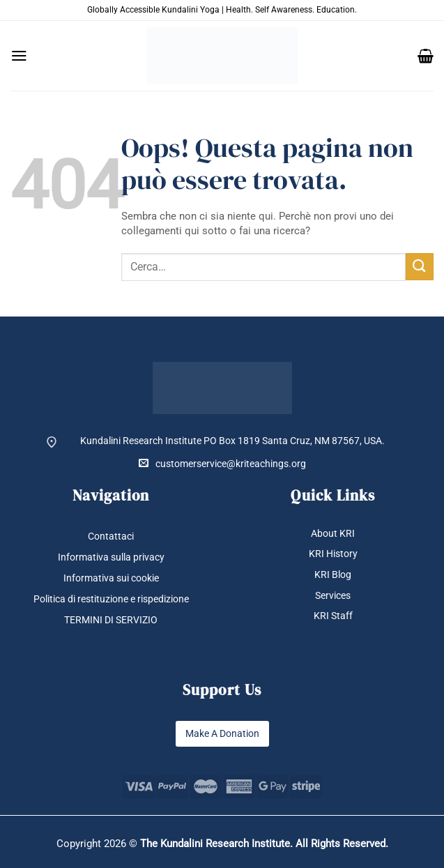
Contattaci (111, 536)
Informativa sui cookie (111, 578)
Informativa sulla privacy (111, 557)
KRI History (333, 554)
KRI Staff (333, 616)
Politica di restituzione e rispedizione (111, 599)
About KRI (333, 533)
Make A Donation (222, 733)
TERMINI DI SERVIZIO (111, 620)
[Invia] (420, 267)
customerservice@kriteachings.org (222, 463)
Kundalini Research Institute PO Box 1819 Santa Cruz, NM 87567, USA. (232, 441)
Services (333, 595)
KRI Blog (333, 574)
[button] (19, 56)
